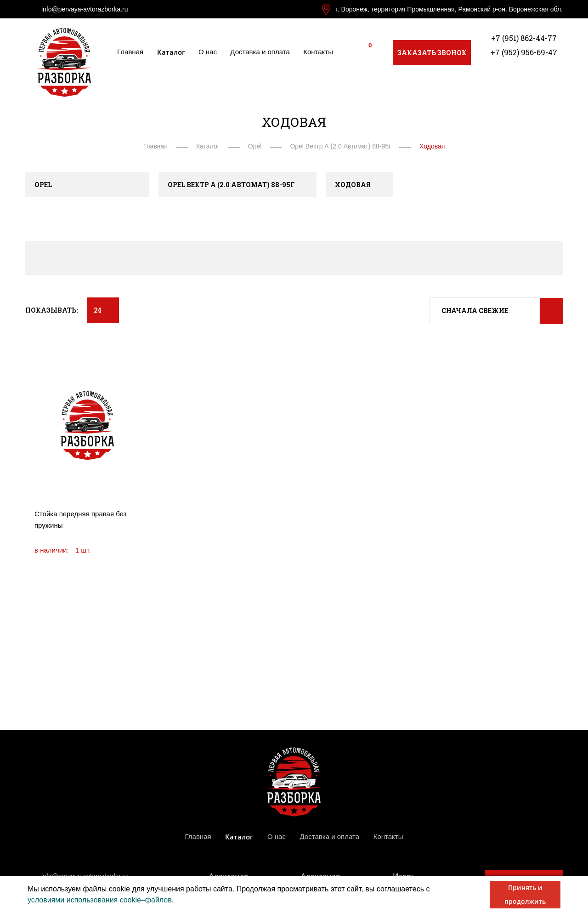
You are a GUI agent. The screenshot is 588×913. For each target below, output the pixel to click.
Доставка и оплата (260, 52)
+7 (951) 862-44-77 (524, 38)
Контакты (318, 52)
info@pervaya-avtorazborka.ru (85, 9)
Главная (130, 52)
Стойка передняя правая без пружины (80, 519)
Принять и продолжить (525, 894)
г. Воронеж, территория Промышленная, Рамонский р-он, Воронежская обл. (449, 9)
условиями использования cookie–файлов (100, 900)
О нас (208, 52)
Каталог (171, 52)
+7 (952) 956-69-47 (524, 52)
